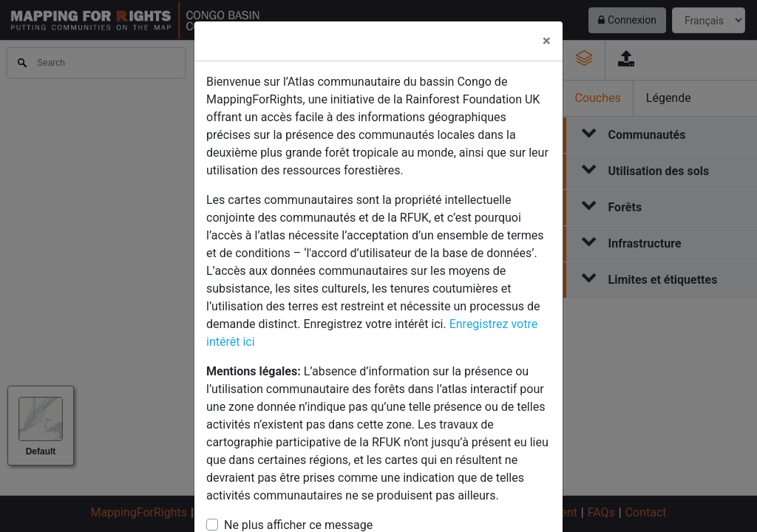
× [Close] (547, 41)
